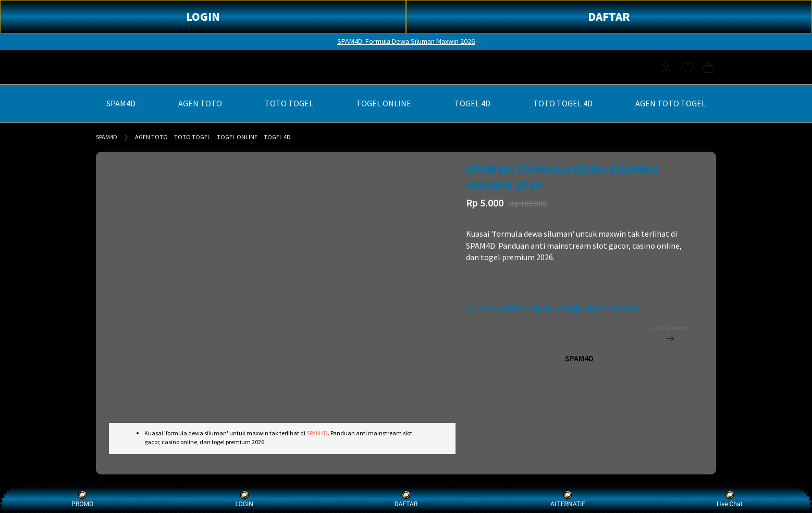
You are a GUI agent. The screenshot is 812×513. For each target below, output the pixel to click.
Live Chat (729, 499)
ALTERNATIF (568, 499)
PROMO (82, 499)
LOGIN (203, 16)
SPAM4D (107, 137)
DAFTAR (609, 16)
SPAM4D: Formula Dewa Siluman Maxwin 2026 (406, 41)
